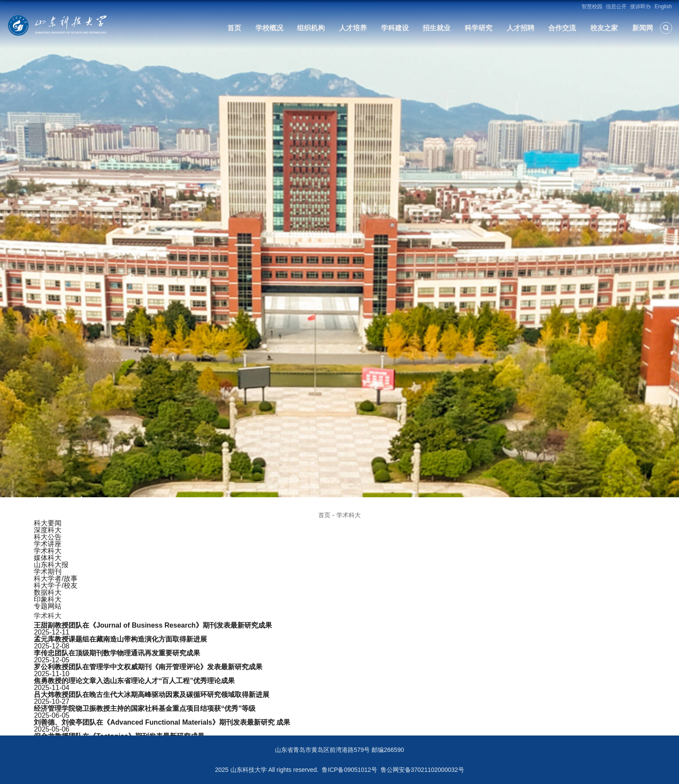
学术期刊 (48, 572)
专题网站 (48, 606)
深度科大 (48, 530)
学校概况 (269, 28)
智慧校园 (592, 6)
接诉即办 (640, 6)
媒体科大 (48, 558)
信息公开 (616, 6)
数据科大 (48, 592)
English (663, 6)
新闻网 (643, 28)
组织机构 (311, 28)
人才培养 (353, 28)
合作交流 (562, 28)
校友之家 (604, 28)
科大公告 (48, 537)
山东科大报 (51, 565)
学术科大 (349, 515)
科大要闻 (48, 523)
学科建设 (395, 28)
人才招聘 (521, 28)
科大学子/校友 (55, 585)
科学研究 (479, 28)
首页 (234, 28)
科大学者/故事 (55, 578)
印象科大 (48, 599)
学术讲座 (48, 544)
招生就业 (436, 28)
